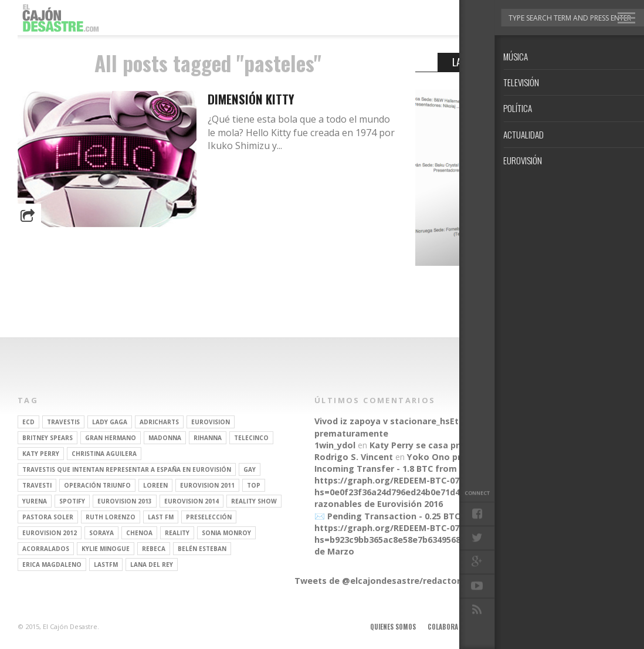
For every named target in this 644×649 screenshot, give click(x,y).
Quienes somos (393, 627)
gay (250, 469)
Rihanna (208, 438)
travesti (37, 485)
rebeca (154, 549)
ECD (28, 422)
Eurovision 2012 (50, 533)
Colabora (443, 627)
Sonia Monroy (226, 533)
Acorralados (46, 549)
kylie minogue (106, 549)
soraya (101, 533)
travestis (63, 422)
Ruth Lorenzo (111, 517)
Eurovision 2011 (207, 485)
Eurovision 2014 (191, 501)
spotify (72, 501)
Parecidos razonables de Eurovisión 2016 (430, 498)
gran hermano (111, 438)
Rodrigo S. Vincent (354, 457)
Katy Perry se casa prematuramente (447, 445)
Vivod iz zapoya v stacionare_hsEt (387, 421)
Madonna (165, 438)
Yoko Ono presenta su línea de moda (487, 457)
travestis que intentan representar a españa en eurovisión (127, 469)
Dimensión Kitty (251, 99)
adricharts (159, 422)
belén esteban (202, 549)
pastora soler (48, 517)
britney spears (48, 438)
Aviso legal (531, 627)
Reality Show (254, 501)
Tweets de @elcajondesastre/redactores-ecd (392, 581)
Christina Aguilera (104, 454)
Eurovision (211, 422)
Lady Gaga (110, 422)
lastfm (106, 565)
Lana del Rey (152, 565)
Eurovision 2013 (125, 501)
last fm (161, 517)
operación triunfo (97, 485)
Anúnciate (486, 627)
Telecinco (251, 438)
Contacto (575, 627)
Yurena (35, 501)
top (254, 485)
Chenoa (139, 533)
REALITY (177, 533)
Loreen (155, 485)
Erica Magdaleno (52, 565)
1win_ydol (335, 445)
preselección (209, 517)
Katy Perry (41, 454)
